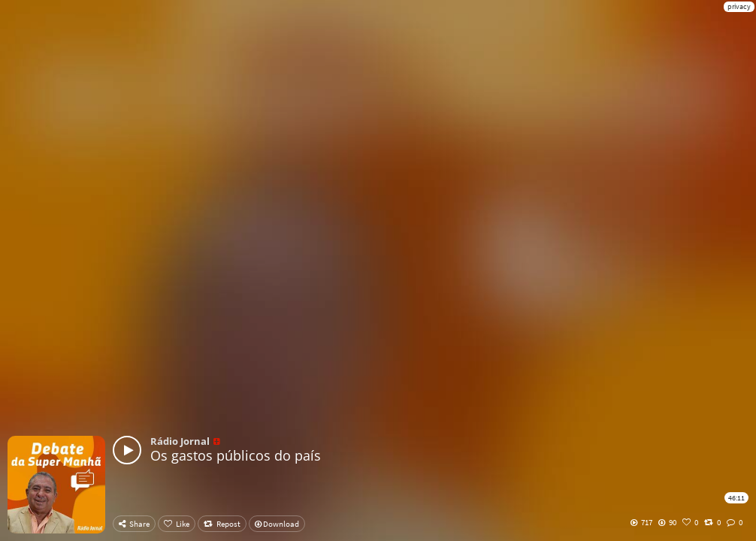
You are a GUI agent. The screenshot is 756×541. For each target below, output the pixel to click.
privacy (739, 6)
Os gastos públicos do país (236, 455)
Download (277, 524)
